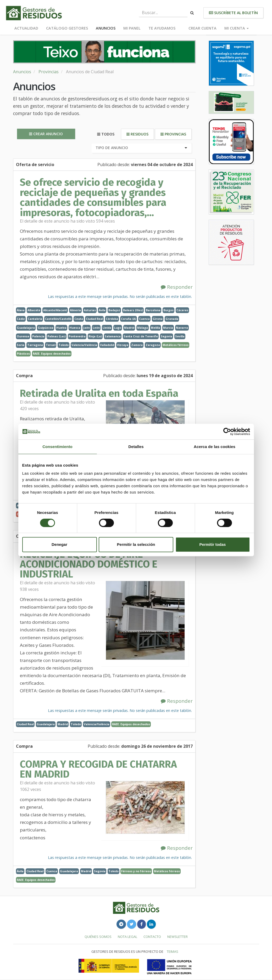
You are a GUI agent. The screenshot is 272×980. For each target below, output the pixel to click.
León (96, 328)
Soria (21, 345)
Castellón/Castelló (58, 319)
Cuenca (144, 319)
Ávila (102, 310)
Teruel (51, 345)
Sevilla (180, 336)
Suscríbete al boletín (233, 13)
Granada (172, 319)
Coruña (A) (129, 319)
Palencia (38, 336)
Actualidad (26, 28)
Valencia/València (84, 345)
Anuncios (106, 28)
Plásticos (23, 353)
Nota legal (127, 937)
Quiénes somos (98, 937)
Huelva (61, 328)
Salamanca (113, 336)
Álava (21, 310)
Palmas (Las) (57, 336)
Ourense (23, 336)
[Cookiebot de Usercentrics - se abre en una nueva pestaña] (227, 432)
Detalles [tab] (136, 447)
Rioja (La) (95, 336)
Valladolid (107, 345)
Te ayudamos (162, 28)
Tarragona (35, 345)
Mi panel (132, 28)
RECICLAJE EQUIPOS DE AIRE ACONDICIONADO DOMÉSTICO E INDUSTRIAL (89, 564)
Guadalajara (26, 328)
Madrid (129, 328)
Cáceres (182, 310)
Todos (106, 134)
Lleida (107, 328)
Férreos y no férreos (136, 871)
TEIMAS (173, 951)
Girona (158, 319)
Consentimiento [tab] (57, 447)
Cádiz (21, 319)
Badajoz (114, 310)
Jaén (87, 328)
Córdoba (112, 319)
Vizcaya (123, 345)
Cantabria (35, 319)
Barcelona (153, 310)
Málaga (143, 328)
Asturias (90, 310)
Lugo (118, 328)
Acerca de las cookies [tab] (215, 447)
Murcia (168, 328)
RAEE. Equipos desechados (52, 353)
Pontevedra (77, 336)
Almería (75, 310)
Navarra (182, 328)
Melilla (156, 328)
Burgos (168, 310)
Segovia (166, 336)
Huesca (75, 328)
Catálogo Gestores (67, 28)
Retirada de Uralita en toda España (99, 393)
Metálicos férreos (176, 345)
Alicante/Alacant (55, 310)
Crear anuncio (46, 134)
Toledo (63, 345)
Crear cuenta (202, 28)
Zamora (137, 345)
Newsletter (177, 937)
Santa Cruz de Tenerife (141, 336)
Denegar (59, 544)
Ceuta (79, 319)
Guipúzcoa (46, 328)
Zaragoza (153, 345)
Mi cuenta (237, 28)
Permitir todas (213, 544)
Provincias (49, 72)
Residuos (137, 134)
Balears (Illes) (133, 310)
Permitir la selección (136, 544)
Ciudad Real (94, 319)
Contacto (152, 937)
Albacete (34, 310)
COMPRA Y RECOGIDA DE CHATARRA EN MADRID (98, 769)
